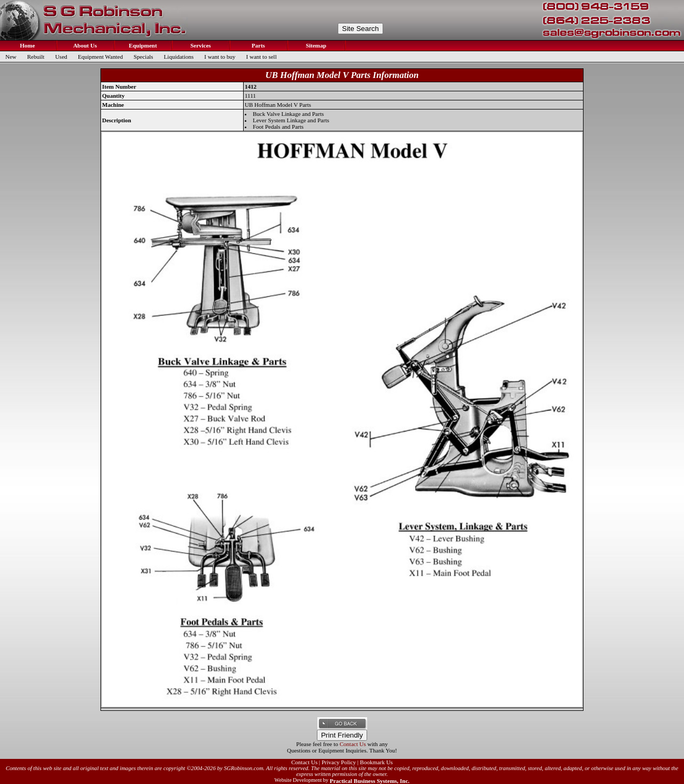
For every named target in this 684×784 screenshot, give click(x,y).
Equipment (142, 45)
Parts (258, 45)
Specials (143, 57)
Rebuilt (36, 57)
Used (61, 57)
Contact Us (353, 744)
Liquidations (179, 57)
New (11, 57)
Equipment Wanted (100, 57)
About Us (84, 45)
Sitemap (315, 45)
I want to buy (220, 57)
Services (200, 45)
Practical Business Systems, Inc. (370, 781)
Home (27, 45)
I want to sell (262, 57)
